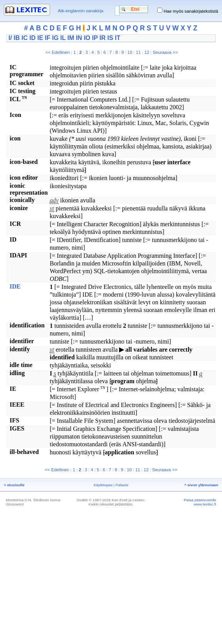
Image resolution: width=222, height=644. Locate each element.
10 (130, 52)
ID (32, 38)
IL (63, 38)
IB (17, 38)
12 (147, 52)
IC (25, 38)
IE (40, 38)
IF (47, 38)
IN (79, 38)
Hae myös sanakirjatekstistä (191, 11)
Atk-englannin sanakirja (81, 11)
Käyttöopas (103, 485)
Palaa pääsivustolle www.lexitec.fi (200, 502)
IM (71, 38)
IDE (15, 286)
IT (118, 38)
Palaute (122, 485)
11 (138, 52)
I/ (10, 38)
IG (55, 38)
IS (110, 38)
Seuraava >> (165, 52)
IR (103, 38)
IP (95, 38)
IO (87, 38)
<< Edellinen (58, 52)
